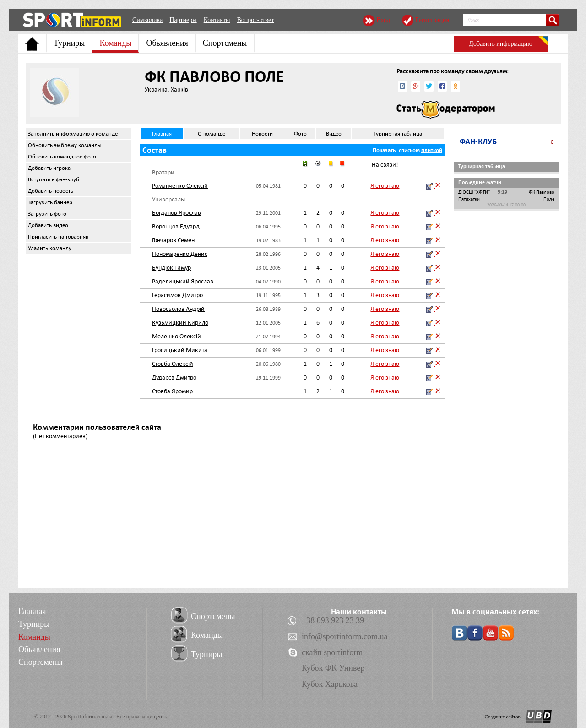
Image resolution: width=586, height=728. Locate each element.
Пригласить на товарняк (58, 237)
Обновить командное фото (62, 157)
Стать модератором (446, 110)
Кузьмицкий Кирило (180, 323)
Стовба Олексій (173, 364)
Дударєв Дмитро (174, 378)
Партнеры (183, 20)
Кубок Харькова (330, 684)
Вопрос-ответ (255, 20)
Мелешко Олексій (176, 336)
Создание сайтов (503, 717)
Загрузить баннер (50, 202)
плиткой (432, 150)
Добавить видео (48, 225)
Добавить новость (51, 191)
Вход (383, 20)
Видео (334, 134)
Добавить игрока (49, 168)
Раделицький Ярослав (183, 281)
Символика (147, 20)
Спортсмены (225, 43)
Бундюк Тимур (171, 268)
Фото (300, 134)
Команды (115, 43)
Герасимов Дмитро (177, 295)
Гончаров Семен (173, 240)
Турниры (69, 43)
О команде (212, 134)
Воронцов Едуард (176, 226)
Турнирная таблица (398, 134)
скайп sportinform (332, 652)
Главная (162, 134)
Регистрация (432, 20)
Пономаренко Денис (180, 254)
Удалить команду (50, 248)
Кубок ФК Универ (333, 668)
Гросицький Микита (180, 350)
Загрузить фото (47, 214)
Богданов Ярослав (176, 213)
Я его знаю (385, 186)
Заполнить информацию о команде (73, 134)
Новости (262, 134)
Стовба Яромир (172, 391)
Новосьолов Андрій (178, 309)
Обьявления (167, 43)
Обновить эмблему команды (65, 145)
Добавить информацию (500, 44)
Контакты (217, 20)
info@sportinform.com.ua (345, 636)
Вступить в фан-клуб (54, 179)
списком (409, 150)
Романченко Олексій (180, 186)
